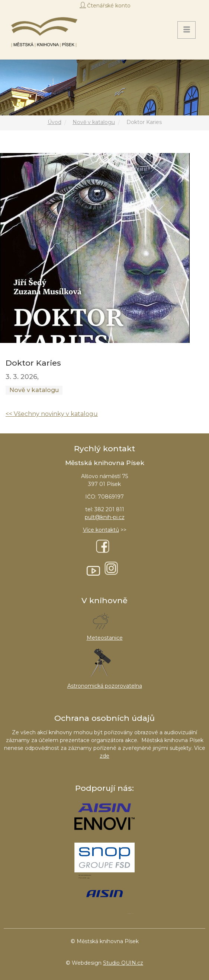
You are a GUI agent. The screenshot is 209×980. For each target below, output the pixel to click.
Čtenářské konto (109, 6)
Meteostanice (105, 638)
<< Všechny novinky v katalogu (52, 414)
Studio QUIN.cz (123, 963)
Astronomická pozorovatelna (105, 686)
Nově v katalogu (94, 122)
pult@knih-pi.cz (105, 517)
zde (104, 756)
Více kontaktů (101, 530)
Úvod (54, 122)
